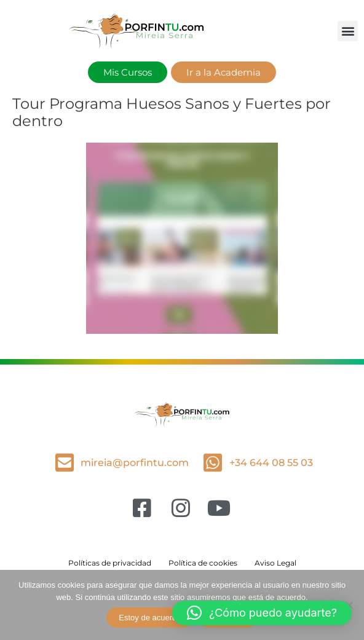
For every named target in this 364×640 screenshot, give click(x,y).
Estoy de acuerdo (150, 618)
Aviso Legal (275, 563)
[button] (348, 31)
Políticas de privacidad (110, 563)
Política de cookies (203, 563)
